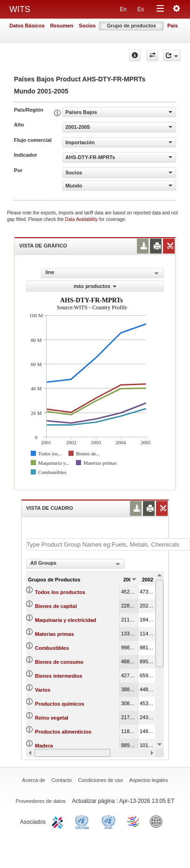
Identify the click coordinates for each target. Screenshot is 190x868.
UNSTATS (109, 821)
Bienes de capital (56, 606)
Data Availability (82, 219)
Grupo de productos (131, 26)
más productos (95, 286)
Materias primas (54, 634)
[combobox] (75, 564)
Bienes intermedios (58, 676)
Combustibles (52, 648)
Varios (43, 690)
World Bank (158, 821)
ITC (59, 821)
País (173, 26)
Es (141, 9)
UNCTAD (84, 821)
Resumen (62, 26)
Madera (44, 746)
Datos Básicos (27, 26)
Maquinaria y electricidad (65, 620)
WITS (20, 9)
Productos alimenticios (63, 732)
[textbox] (108, 544)
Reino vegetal (52, 718)
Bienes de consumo (59, 662)
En (123, 9)
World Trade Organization (134, 821)
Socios (87, 26)
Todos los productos (60, 592)
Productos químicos (60, 704)
